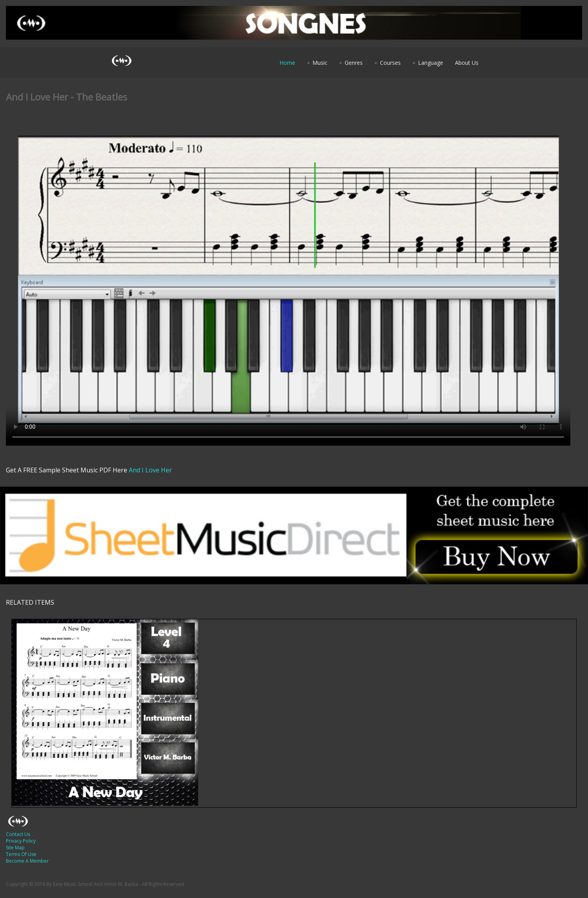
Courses (390, 63)
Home (287, 63)
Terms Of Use (21, 854)
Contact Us (18, 834)
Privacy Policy (21, 841)
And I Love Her (150, 470)
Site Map (15, 848)
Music (320, 63)
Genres (354, 63)
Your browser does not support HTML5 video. (288, 283)
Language (431, 63)
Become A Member (27, 861)
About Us (467, 63)
